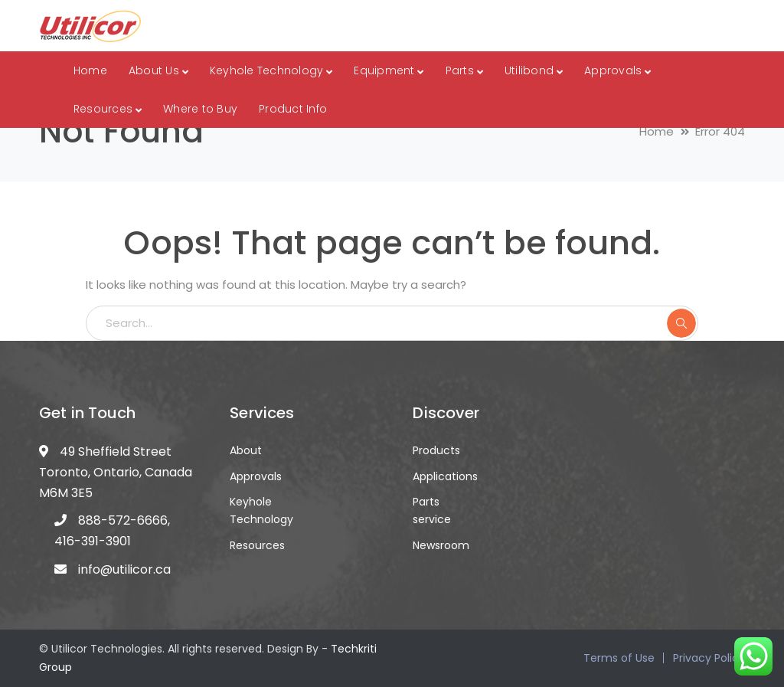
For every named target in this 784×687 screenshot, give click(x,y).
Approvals (256, 476)
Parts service (432, 510)
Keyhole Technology (261, 510)
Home (657, 131)
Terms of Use (619, 658)
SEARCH (681, 323)
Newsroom (441, 545)
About (246, 450)
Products (436, 450)
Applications (445, 476)
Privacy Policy (709, 658)
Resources (257, 545)
